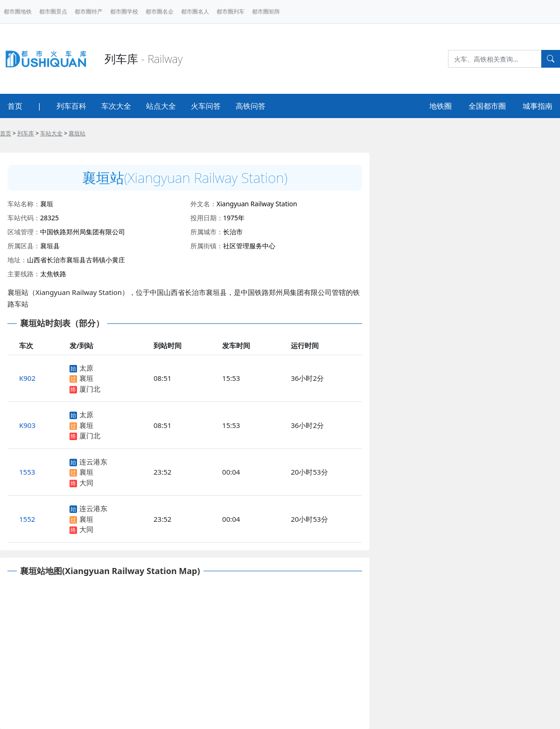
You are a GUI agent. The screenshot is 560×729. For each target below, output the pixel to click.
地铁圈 (441, 106)
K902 (27, 378)
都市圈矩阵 (266, 11)
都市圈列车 (231, 11)
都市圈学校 (124, 11)
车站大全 (51, 133)
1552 (27, 519)
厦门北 (90, 389)
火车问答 (206, 106)
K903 (27, 425)
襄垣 (86, 378)
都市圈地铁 (18, 11)
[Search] (495, 59)
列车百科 (71, 106)
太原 (86, 368)
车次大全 (116, 106)
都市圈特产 (89, 11)
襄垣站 (77, 133)
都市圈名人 (195, 11)
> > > (43, 133)
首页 (15, 106)
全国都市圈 (487, 106)
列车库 (26, 133)
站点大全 (161, 106)
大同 (86, 483)
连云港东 (93, 462)
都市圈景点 (53, 11)
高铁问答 (251, 106)
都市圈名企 (160, 11)
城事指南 (538, 106)
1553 (27, 472)
